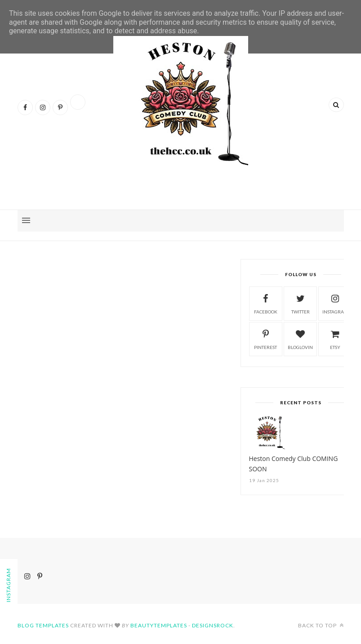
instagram (335, 303)
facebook (266, 303)
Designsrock (213, 625)
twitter (301, 303)
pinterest (265, 338)
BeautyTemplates (159, 625)
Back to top (321, 625)
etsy (335, 338)
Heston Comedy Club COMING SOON (294, 464)
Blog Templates (43, 625)
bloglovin (300, 338)
